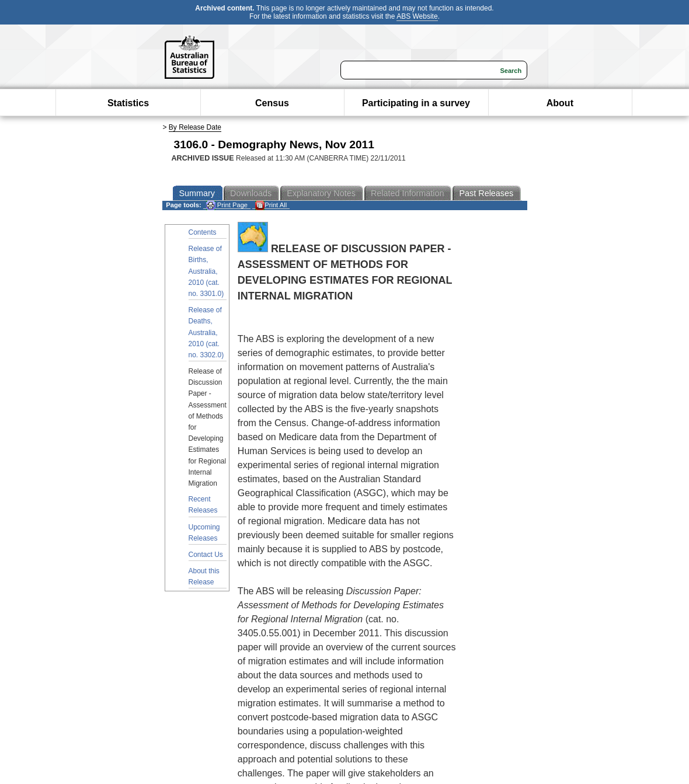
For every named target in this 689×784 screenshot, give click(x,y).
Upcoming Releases (204, 533)
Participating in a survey (416, 103)
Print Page (227, 205)
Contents (203, 232)
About (560, 103)
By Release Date (195, 127)
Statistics (128, 103)
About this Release (204, 576)
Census (272, 103)
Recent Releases (203, 505)
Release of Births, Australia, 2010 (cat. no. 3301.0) (206, 271)
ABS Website (417, 16)
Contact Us (206, 555)
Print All (271, 205)
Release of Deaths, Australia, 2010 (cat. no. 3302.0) (206, 332)
